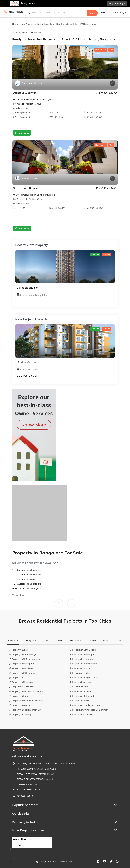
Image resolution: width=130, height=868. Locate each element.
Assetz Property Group (29, 104)
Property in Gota (19, 678)
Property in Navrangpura (23, 682)
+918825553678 (25, 796)
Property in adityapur (81, 682)
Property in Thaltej (80, 673)
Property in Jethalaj (20, 714)
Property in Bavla (19, 696)
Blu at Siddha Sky (28, 288)
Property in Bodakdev (21, 668)
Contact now (22, 133)
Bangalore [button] (28, 3)
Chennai (47, 641)
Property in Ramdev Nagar (84, 664)
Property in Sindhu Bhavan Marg (26, 701)
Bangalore (31, 641)
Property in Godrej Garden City (25, 710)
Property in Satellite (81, 691)
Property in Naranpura (21, 664)
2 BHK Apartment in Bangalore (27, 575)
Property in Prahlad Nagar (23, 654)
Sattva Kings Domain (26, 188)
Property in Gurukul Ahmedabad (86, 705)
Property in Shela (19, 650)
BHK (105, 13)
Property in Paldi (79, 687)
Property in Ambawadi (82, 659)
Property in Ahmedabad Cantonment (89, 710)
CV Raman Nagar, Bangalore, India (34, 100)
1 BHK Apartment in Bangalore (27, 570)
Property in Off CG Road (83, 650)
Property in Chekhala (81, 714)
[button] (16, 12)
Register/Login (117, 4)
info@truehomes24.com (29, 790)
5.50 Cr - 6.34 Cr (106, 188)
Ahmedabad (13, 641)
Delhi (61, 641)
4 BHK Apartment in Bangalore (27, 584)
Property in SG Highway (22, 673)
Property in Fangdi (19, 705)
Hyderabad (76, 641)
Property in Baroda (80, 668)
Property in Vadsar (80, 701)
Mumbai (107, 641)
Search (92, 13)
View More (19, 595)
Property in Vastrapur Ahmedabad (27, 691)
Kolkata (92, 641)
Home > (16, 24)
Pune (121, 641)
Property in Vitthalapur (82, 654)
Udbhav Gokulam (27, 362)
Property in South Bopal (22, 687)
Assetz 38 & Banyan (25, 93)
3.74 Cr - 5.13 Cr (106, 93)
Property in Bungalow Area (84, 678)
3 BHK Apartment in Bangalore (27, 579)
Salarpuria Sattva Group (30, 199)
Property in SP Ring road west (25, 659)
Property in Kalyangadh (82, 696)
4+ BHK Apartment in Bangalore (27, 589)
